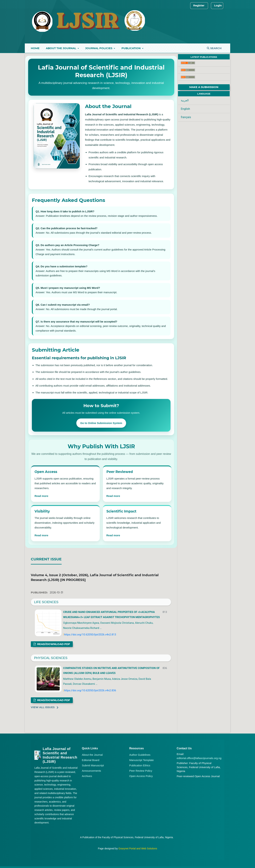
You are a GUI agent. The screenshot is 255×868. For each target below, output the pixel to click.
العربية (185, 100)
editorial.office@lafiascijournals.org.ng (199, 758)
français (186, 117)
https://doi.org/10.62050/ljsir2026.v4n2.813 (90, 635)
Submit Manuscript (93, 765)
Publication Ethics (140, 765)
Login (218, 5)
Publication (131, 48)
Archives (87, 776)
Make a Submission (204, 87)
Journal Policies (99, 48)
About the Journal (61, 48)
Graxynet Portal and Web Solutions (138, 848)
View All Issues (43, 707)
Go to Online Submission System (101, 423)
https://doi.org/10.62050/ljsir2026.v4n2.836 (90, 690)
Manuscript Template (141, 760)
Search (214, 48)
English (185, 109)
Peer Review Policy (141, 771)
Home (35, 48)
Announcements (91, 771)
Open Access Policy (141, 776)
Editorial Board (90, 760)
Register (199, 5)
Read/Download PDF (53, 644)
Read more (41, 496)
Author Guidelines (140, 755)
